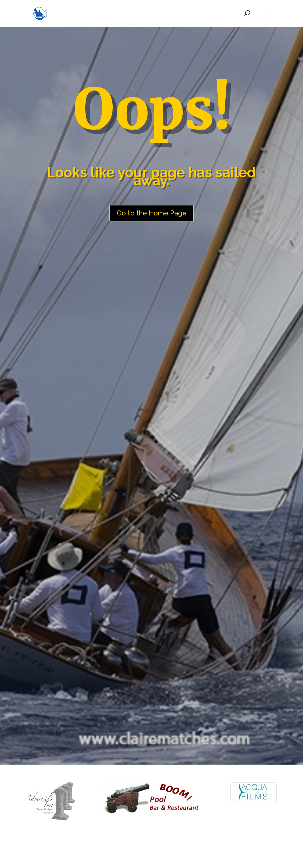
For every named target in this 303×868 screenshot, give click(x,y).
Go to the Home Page (152, 213)
